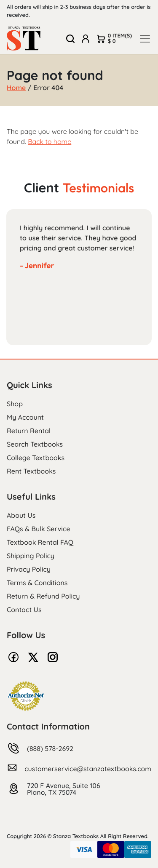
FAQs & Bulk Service (38, 529)
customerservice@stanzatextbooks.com (88, 769)
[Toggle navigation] (145, 39)
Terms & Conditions (37, 583)
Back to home (50, 141)
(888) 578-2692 (50, 748)
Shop (15, 404)
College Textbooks (36, 458)
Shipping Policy (31, 556)
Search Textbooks (35, 444)
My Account (25, 417)
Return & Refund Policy (43, 596)
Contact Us (24, 610)
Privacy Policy (29, 569)
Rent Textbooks (31, 471)
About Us (21, 515)
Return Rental (29, 431)
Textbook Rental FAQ (40, 542)
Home (16, 88)
